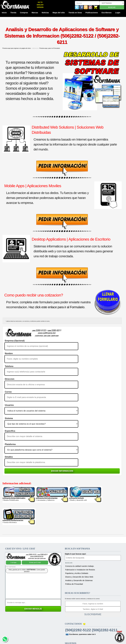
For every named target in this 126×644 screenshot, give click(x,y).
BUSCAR (112, 7)
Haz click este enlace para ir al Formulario (56, 307)
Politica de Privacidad (74, 584)
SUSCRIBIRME (93, 614)
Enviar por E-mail (35, 561)
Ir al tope (13, 561)
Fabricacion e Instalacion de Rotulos (80, 570)
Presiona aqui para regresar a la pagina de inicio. (17, 48)
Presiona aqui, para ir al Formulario (50, 48)
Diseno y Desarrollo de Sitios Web (79, 577)
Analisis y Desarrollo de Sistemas (79, 580)
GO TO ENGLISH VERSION (40, 5)
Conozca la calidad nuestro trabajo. (80, 566)
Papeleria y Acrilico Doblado (77, 573)
